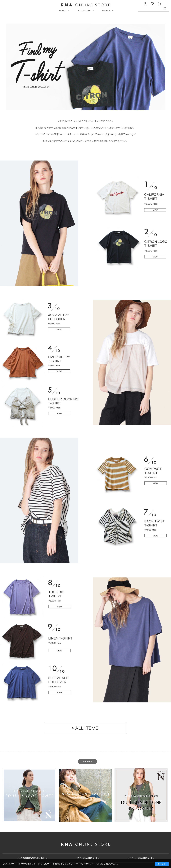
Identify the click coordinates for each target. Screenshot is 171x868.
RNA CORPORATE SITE (32, 858)
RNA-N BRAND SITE (141, 858)
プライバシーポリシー (84, 864)
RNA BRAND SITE (88, 858)
